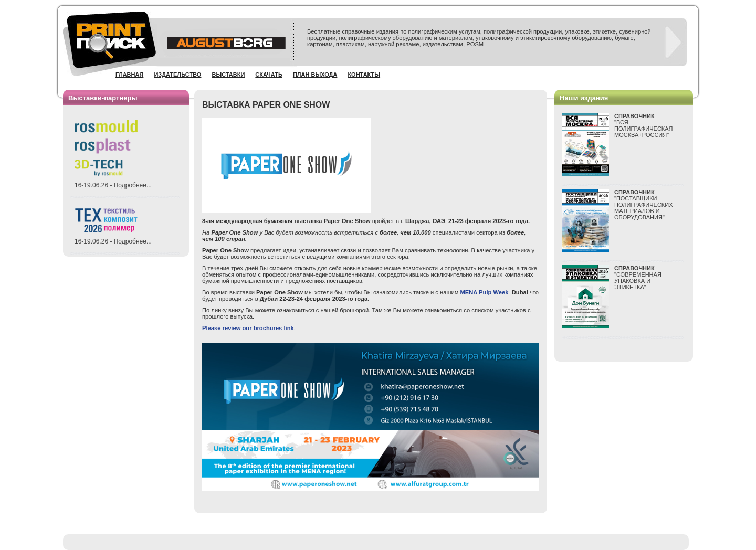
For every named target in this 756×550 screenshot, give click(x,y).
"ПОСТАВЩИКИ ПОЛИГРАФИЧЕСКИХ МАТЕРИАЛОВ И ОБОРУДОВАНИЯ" (644, 205)
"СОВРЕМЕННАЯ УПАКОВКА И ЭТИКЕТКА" (638, 278)
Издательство (177, 75)
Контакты (364, 75)
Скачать (269, 75)
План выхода (315, 75)
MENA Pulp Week (484, 292)
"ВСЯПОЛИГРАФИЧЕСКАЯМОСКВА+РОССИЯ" (644, 125)
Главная (129, 75)
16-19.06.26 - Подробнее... (113, 185)
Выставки (228, 75)
